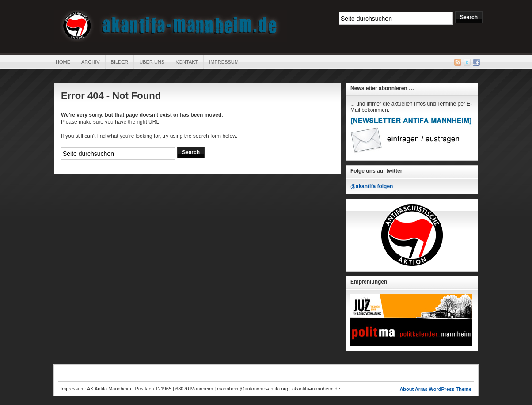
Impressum (224, 62)
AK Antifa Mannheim (170, 26)
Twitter (467, 62)
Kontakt (187, 62)
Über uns (152, 62)
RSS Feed (458, 62)
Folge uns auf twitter (376, 171)
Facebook (476, 62)
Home (63, 62)
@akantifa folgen (372, 186)
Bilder (120, 62)
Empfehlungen (369, 282)
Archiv (91, 62)
